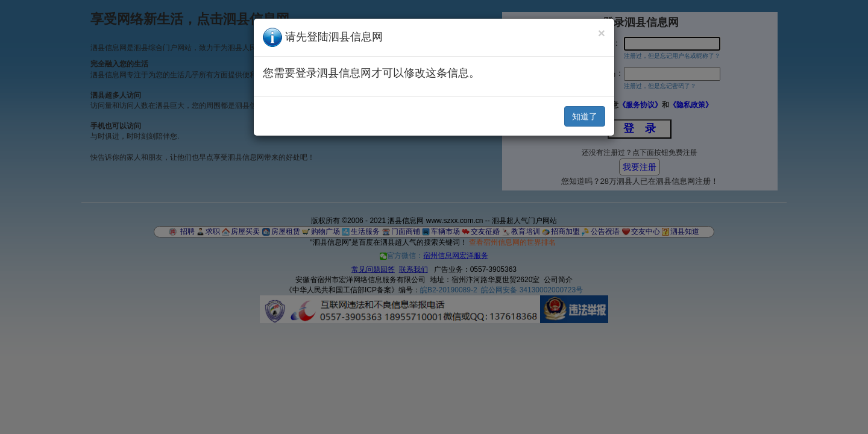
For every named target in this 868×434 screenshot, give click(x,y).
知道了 (585, 116)
